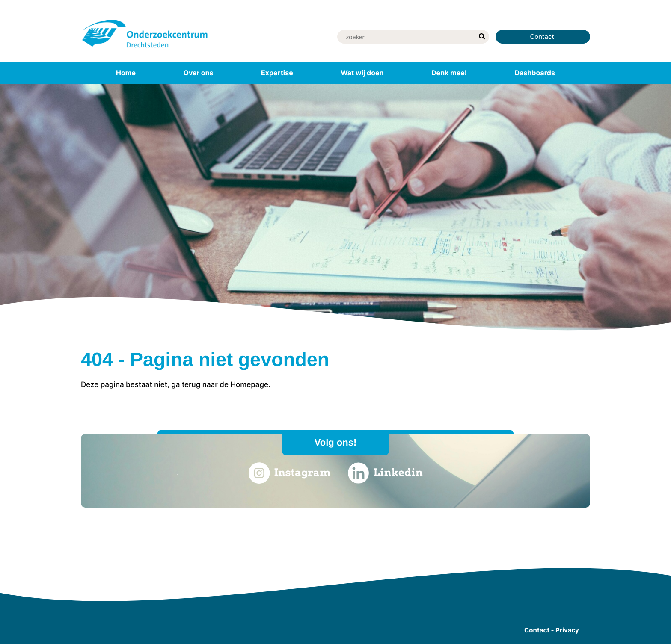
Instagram (289, 473)
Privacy (567, 630)
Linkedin (385, 473)
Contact (543, 37)
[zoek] (482, 37)
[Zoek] (406, 37)
